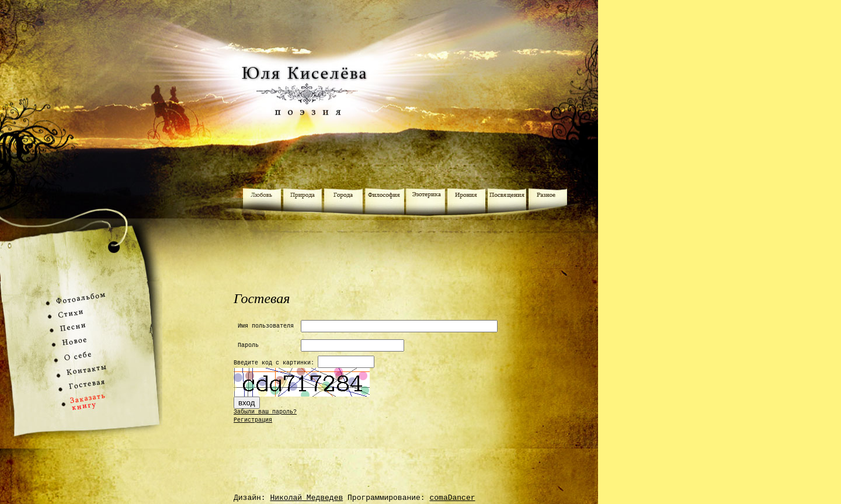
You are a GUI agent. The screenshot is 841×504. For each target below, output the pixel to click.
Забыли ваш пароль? (265, 412)
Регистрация (253, 420)
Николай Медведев (306, 498)
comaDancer (452, 498)
